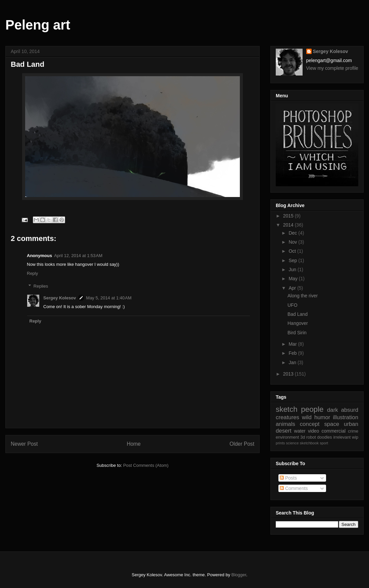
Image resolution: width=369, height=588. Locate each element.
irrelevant (342, 437)
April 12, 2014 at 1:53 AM (78, 256)
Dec (293, 233)
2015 (289, 216)
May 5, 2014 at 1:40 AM (109, 298)
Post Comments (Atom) (146, 465)
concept (310, 424)
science (292, 443)
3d (303, 437)
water (300, 431)
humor (322, 417)
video (313, 431)
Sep (293, 260)
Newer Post (24, 444)
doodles (325, 437)
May (294, 279)
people (312, 409)
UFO (293, 305)
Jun (293, 269)
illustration (346, 417)
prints (280, 443)
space (332, 424)
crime (353, 431)
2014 (289, 225)
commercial (334, 431)
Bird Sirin (297, 333)
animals (285, 424)
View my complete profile (332, 68)
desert (284, 431)
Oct (293, 251)
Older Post (242, 444)
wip (355, 437)
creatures (287, 417)
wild (307, 417)
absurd (350, 410)
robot (311, 437)
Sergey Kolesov (60, 298)
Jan (293, 362)
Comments (294, 488)
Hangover (298, 323)
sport (324, 443)
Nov (293, 242)
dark (333, 410)
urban (351, 424)
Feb (293, 353)
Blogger (239, 575)
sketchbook (309, 443)
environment (287, 437)
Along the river (303, 296)
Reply (32, 273)
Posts (288, 478)
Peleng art (38, 25)
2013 (289, 374)
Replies (41, 286)
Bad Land (298, 314)
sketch (287, 409)
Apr (293, 288)
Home (134, 444)
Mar (293, 344)
